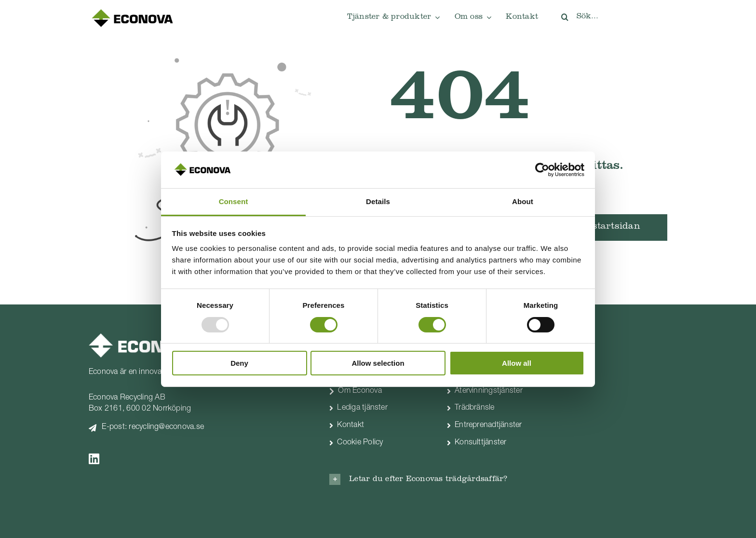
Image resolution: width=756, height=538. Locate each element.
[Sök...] (610, 17)
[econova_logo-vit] (143, 337)
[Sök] (565, 17)
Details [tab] (378, 201)
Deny (239, 363)
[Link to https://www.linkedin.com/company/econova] (195, 459)
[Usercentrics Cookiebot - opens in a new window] (542, 170)
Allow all (517, 363)
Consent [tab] (234, 201)
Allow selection (378, 363)
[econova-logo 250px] (132, 12)
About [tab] (523, 201)
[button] (438, 479)
